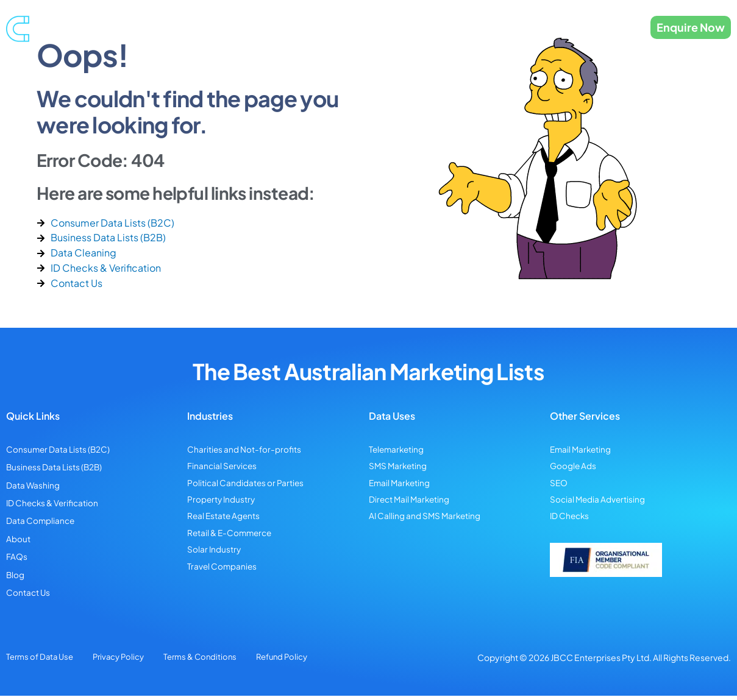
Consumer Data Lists (175, 27)
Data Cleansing (340, 27)
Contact (575, 27)
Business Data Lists (263, 27)
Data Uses (471, 27)
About (528, 27)
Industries (407, 27)
